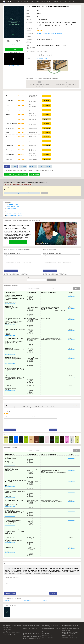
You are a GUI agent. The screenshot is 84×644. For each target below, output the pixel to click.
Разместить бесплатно (50, 271)
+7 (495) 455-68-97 (71, 307)
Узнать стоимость (22, 174)
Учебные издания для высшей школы (12, 626)
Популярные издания (8, 631)
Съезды (44, 632)
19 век (37, 2)
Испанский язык (46, 634)
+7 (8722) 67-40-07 (72, 348)
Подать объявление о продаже (52, 253)
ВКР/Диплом (51, 33)
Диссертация (58, 33)
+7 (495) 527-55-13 (72, 318)
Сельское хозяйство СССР (9, 634)
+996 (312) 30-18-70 (72, 295)
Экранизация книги (14, 60)
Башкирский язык (66, 630)
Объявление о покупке (12, 204)
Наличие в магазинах (12, 212)
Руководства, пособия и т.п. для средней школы (51, 629)
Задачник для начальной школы (69, 637)
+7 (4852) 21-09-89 (72, 338)
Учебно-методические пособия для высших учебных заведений (70, 626)
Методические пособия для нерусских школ (31, 626)
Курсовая (44, 33)
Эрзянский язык (7, 629)
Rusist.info (9, 2)
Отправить (53, 430)
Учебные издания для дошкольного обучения (31, 634)
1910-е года (27, 601)
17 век (26, 2)
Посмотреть (46, 96)
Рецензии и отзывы (11, 208)
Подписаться (52, 280)
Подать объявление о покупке (13, 253)
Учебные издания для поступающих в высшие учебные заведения (70, 633)
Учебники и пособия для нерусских (11, 633)
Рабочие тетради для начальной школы (32, 637)
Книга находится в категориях (14, 216)
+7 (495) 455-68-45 (72, 306)
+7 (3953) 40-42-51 (72, 376)
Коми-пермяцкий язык (47, 637)
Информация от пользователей (15, 214)
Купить (14, 49)
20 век (43, 2)
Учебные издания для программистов (70, 629)
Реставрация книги (42, 58)
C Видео (72, 2)
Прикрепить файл (10, 430)
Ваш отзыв (7, 411)
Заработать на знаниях (45, 166)
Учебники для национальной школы (31, 638)
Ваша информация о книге (11, 578)
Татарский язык (26, 632)
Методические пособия (48, 635)
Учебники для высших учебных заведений (30, 629)
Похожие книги (10, 210)
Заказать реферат (10, 174)
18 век (32, 2)
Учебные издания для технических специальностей (50, 626)
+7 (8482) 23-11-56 (72, 329)
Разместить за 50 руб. (11, 271)
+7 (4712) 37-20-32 (72, 386)
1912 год (8, 601)
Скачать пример (34, 174)
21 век (49, 2)
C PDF (65, 2)
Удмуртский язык (7, 627)
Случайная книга (57, 2)
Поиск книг (19, 2)
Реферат (39, 33)
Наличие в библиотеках (13, 206)
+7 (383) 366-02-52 (72, 357)
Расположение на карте (10, 303)
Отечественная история (67, 635)
